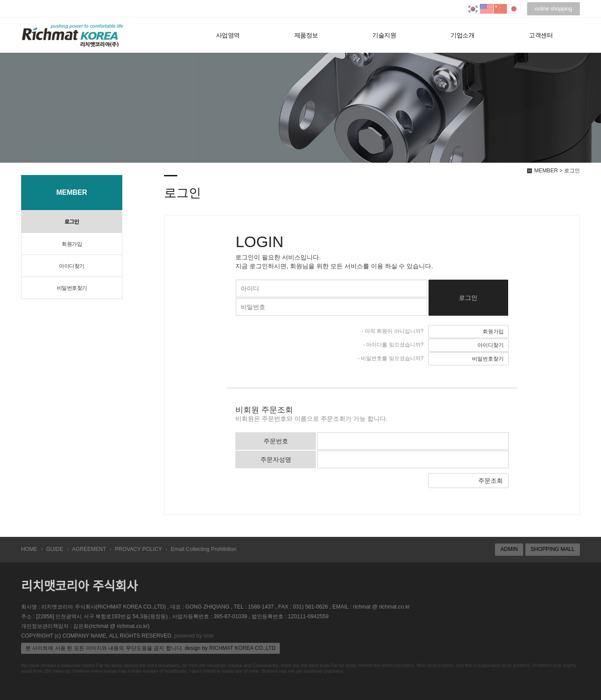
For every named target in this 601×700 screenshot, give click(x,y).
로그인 (72, 222)
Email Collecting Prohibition (203, 549)
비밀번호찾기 (72, 288)
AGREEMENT (89, 549)
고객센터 (541, 35)
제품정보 (306, 35)
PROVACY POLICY (138, 549)
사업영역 (228, 35)
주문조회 (491, 481)
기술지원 (384, 35)
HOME (29, 549)
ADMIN (509, 549)
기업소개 (462, 35)
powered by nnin (194, 636)
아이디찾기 (72, 266)
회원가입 (72, 244)
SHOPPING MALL (553, 549)
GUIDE (55, 549)
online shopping (553, 9)
